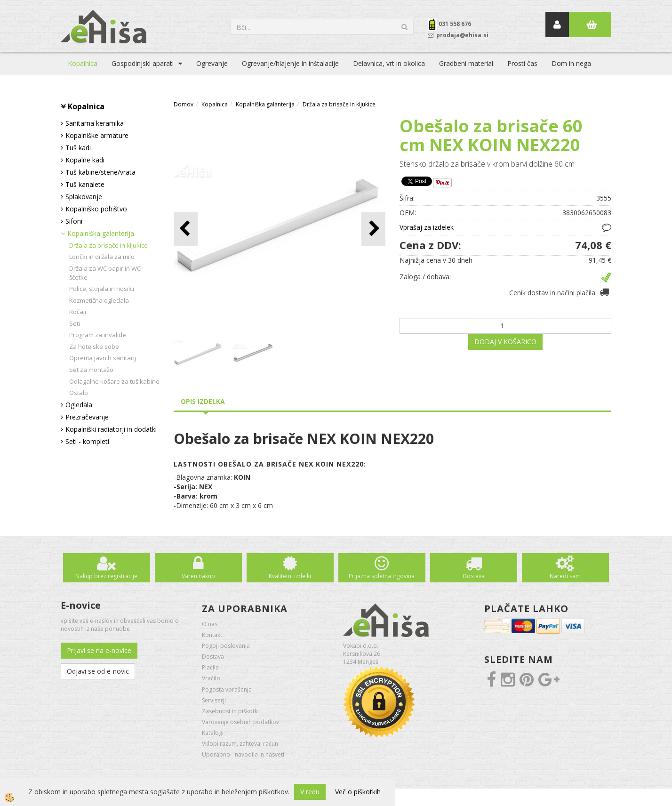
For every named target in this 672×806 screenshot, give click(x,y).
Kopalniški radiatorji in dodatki (111, 429)
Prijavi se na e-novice (99, 650)
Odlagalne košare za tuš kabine (114, 381)
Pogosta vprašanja (227, 689)
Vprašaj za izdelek (427, 227)
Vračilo (211, 678)
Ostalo (79, 393)
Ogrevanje (212, 63)
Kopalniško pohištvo (96, 209)
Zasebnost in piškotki (230, 711)
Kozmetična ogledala (99, 300)
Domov (184, 104)
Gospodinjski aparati (143, 63)
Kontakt (212, 635)
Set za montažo (91, 370)
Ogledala (79, 405)
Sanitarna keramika (95, 123)
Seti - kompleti (87, 441)
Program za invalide (98, 335)
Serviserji (214, 700)
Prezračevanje (87, 417)
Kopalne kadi (85, 160)
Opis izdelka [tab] (203, 401)
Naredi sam (565, 576)
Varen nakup (198, 576)
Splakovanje (84, 197)
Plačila (210, 667)
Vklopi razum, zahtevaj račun (240, 744)
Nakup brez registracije (106, 576)
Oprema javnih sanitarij (103, 358)
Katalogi (213, 733)
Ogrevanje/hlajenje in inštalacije (290, 63)
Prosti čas (522, 63)
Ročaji (78, 312)
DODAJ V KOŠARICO (505, 342)
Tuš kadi (78, 148)
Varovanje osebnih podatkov (240, 722)
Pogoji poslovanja (226, 646)
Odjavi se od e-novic (98, 671)
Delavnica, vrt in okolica (389, 63)
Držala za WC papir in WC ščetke (105, 273)
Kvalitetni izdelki (290, 576)
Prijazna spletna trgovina (382, 576)
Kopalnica (83, 63)
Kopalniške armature (97, 135)
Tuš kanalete (85, 184)
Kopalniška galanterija (101, 233)
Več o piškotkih (358, 792)
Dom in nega (571, 63)
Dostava (474, 576)
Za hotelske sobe (94, 347)
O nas (210, 624)
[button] (373, 229)
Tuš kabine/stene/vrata (100, 172)
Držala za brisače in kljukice (108, 245)
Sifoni (74, 221)
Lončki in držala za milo (102, 257)
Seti (75, 323)
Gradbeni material (466, 63)
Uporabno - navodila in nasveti (243, 754)
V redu (310, 792)
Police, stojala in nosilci (102, 289)
